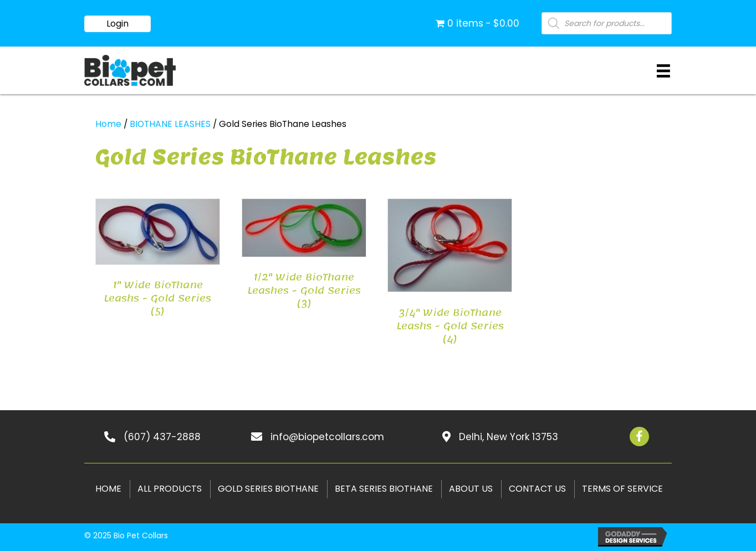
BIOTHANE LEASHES (170, 124)
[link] (108, 489)
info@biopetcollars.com (327, 437)
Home (108, 124)
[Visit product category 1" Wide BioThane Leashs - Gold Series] (158, 261)
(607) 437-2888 (162, 437)
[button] (118, 24)
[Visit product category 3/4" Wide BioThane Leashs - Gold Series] (450, 274)
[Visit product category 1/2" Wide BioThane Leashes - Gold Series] (304, 257)
